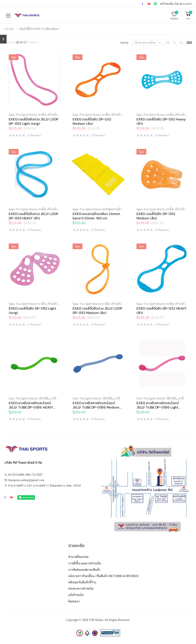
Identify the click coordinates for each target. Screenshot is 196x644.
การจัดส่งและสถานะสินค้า (84, 569)
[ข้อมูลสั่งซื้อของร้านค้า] (147, 42)
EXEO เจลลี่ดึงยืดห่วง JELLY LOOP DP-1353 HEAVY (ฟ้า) (34, 216)
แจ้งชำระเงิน (76, 595)
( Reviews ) (34, 135)
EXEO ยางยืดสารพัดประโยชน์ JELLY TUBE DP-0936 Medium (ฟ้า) (96, 407)
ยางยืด (42, 114)
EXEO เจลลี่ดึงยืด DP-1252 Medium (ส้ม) (92, 121)
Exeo (11, 114)
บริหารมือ (43, 398)
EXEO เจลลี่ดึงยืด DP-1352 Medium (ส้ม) (156, 216)
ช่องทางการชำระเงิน (81, 588)
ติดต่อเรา (74, 601)
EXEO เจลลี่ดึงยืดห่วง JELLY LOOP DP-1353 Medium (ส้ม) (97, 310)
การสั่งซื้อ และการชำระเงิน (85, 563)
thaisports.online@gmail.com (26, 480)
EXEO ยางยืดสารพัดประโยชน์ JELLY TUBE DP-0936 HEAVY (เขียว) (31, 407)
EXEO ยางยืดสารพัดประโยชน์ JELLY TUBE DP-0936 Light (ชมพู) (158, 407)
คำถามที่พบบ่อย (78, 557)
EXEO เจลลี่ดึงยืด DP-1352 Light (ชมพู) (32, 310)
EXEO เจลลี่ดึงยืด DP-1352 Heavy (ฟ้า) (161, 121)
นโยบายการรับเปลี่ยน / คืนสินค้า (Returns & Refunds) (104, 576)
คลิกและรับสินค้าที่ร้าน (82, 582)
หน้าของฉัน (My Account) (176, 3)
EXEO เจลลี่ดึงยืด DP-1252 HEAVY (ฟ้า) (162, 310)
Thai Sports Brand (26, 114)
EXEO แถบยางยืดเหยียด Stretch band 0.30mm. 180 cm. (96, 216)
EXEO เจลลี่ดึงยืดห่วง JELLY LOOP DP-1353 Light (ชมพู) (34, 121)
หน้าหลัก (9, 29)
